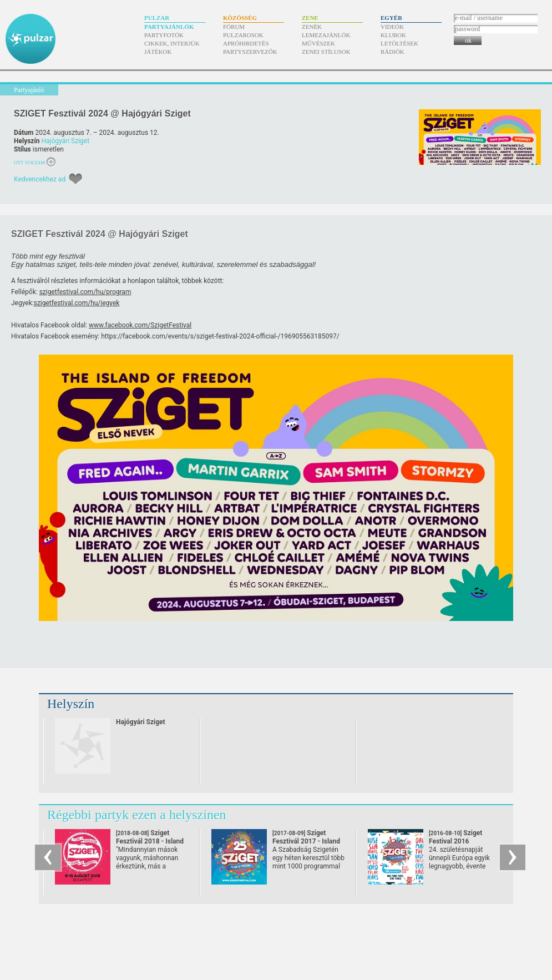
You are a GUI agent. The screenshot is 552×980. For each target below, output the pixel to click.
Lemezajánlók (326, 35)
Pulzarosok (243, 35)
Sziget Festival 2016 (457, 841)
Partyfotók (164, 35)
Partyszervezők (250, 52)
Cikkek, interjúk (172, 43)
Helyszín (71, 704)
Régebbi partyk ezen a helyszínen (137, 815)
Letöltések (399, 43)
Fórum (234, 27)
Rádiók (393, 52)
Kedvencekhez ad (40, 179)
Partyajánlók (169, 27)
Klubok (393, 35)
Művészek (318, 43)
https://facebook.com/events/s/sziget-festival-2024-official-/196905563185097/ (220, 336)
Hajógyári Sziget (65, 141)
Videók (392, 27)
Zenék (312, 27)
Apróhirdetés (246, 43)
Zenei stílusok (326, 52)
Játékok (158, 52)
